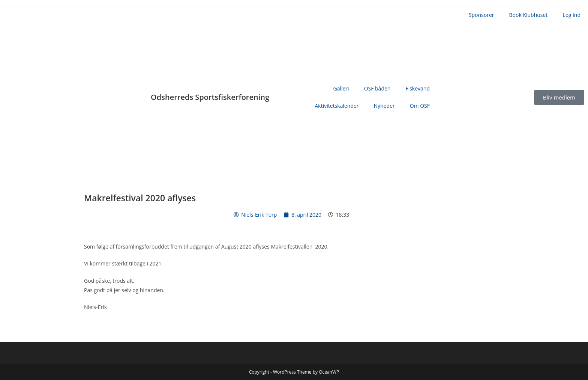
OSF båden (377, 88)
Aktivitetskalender (337, 106)
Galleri (341, 88)
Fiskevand (418, 88)
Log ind (571, 15)
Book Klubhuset (529, 15)
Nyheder (384, 106)
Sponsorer (481, 15)
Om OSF (420, 106)
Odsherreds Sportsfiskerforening (210, 97)
